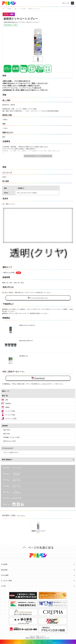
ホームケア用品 (10, 415)
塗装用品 (8, 404)
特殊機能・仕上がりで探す (12, 437)
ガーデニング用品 (11, 419)
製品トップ (6, 391)
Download (38, 378)
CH (68, 3)
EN (64, 3)
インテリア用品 (10, 411)
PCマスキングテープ (18, 345)
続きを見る (38, 156)
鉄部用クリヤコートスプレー (38, 528)
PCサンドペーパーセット (19, 330)
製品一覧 (5, 396)
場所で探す (7, 430)
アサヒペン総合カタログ (11, 452)
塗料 (7, 400)
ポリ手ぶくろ (15, 360)
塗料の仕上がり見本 (9, 441)
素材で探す (7, 434)
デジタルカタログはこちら (38, 298)
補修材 (7, 407)
